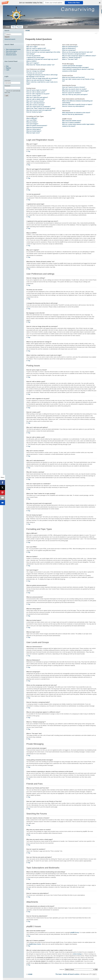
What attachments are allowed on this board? (76, 113)
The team (59, 974)
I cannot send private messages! (72, 66)
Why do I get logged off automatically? (38, 50)
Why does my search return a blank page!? (75, 91)
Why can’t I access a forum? (35, 101)
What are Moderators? (69, 48)
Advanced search (10, 39)
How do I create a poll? (33, 96)
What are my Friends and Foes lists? (73, 77)
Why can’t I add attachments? (36, 103)
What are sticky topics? (34, 129)
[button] (51, 3)
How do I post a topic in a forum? (37, 90)
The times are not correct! (34, 73)
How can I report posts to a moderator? (39, 107)
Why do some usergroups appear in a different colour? (79, 56)
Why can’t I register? (33, 63)
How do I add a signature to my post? (38, 94)
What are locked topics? (34, 131)
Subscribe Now (74, 3)
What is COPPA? (32, 61)
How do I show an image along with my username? (42, 78)
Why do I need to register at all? (36, 48)
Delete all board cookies (71, 974)
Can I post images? (32, 124)
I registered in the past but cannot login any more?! (42, 59)
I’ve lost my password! (33, 56)
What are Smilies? (32, 122)
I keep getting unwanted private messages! (75, 67)
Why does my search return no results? (74, 89)
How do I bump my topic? (34, 112)
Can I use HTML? (32, 120)
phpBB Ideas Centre (35, 944)
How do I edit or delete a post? (36, 92)
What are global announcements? (37, 126)
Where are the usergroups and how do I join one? (77, 52)
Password (7, 86)
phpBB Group (75, 932)
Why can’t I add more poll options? (37, 97)
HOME (28, 31)
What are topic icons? (33, 133)
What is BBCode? (32, 118)
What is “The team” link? (70, 59)
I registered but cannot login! (35, 57)
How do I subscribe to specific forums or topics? (77, 104)
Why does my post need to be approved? (39, 110)
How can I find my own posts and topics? (75, 95)
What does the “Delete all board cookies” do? (40, 65)
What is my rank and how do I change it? (39, 80)
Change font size (96, 33)
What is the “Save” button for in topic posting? (41, 108)
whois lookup (77, 954)
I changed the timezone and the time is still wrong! (42, 75)
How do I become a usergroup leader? (74, 54)
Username (7, 81)
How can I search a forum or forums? (74, 87)
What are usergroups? (69, 50)
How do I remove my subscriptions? (73, 106)
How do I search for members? (72, 93)
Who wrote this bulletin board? (72, 121)
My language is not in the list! (35, 77)
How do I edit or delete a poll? (36, 99)
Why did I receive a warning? (35, 105)
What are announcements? (35, 127)
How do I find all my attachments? (73, 114)
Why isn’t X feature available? (71, 122)
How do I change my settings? (36, 71)
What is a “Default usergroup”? (72, 57)
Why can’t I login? (32, 47)
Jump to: (62, 969)
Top (29, 151)
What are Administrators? (70, 47)
